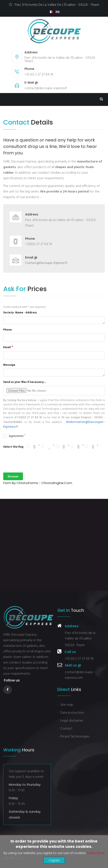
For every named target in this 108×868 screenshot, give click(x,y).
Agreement (16, 436)
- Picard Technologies (73, 737)
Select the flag (13, 447)
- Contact (65, 729)
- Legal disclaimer (70, 721)
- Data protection (71, 713)
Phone (8, 330)
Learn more (96, 853)
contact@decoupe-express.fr (46, 263)
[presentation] (36, 461)
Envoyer (13, 476)
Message (9, 365)
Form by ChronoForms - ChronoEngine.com (38, 483)
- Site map (65, 705)
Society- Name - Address (20, 313)
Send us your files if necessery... (25, 382)
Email (7, 347)
